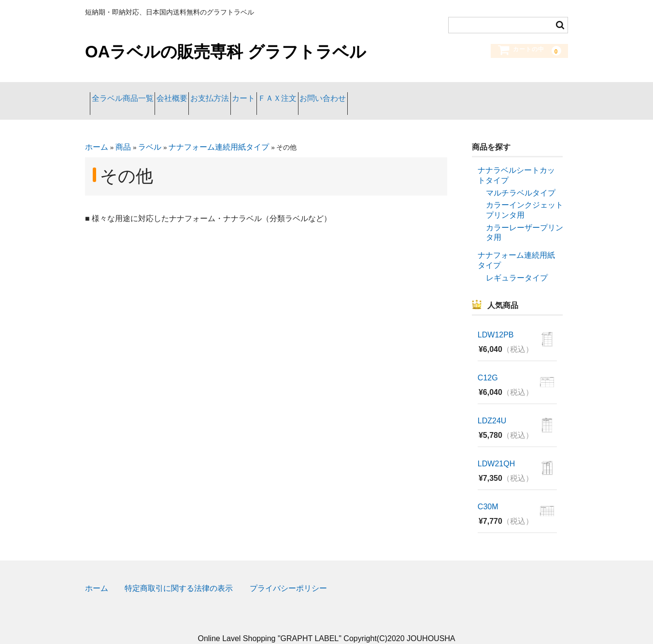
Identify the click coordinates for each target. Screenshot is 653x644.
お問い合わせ (426, 93)
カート (307, 93)
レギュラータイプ (517, 263)
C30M (488, 493)
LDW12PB (496, 321)
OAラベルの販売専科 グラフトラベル (226, 52)
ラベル (150, 133)
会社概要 (197, 93)
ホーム (97, 133)
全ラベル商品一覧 (128, 93)
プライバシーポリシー (288, 574)
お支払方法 (254, 93)
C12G (488, 364)
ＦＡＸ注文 (361, 93)
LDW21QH (496, 450)
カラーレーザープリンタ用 (525, 218)
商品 (123, 133)
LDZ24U (492, 407)
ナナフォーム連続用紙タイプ (219, 133)
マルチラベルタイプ (521, 178)
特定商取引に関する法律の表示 (179, 574)
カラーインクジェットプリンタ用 (525, 196)
